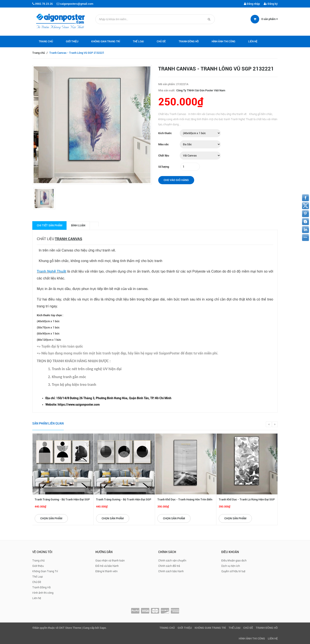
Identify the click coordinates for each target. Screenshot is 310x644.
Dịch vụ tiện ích (231, 566)
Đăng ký (271, 4)
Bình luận (78, 225)
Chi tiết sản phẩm (50, 225)
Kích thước (165, 133)
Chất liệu (164, 156)
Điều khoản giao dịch (234, 560)
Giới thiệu (72, 41)
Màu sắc (164, 144)
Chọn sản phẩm (51, 518)
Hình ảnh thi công (223, 41)
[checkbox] (159, 398)
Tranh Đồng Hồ (189, 41)
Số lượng (164, 167)
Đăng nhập (252, 4)
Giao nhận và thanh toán (110, 560)
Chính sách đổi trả (169, 566)
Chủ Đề (161, 41)
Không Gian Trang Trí (106, 41)
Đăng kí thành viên (106, 571)
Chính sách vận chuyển (172, 560)
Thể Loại (138, 41)
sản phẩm (270, 19)
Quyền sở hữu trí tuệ (233, 571)
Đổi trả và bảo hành (107, 566)
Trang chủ (46, 41)
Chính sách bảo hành (171, 571)
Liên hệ (253, 41)
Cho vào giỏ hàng (176, 180)
